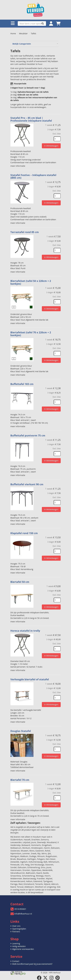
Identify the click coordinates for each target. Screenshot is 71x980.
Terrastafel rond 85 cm (25, 232)
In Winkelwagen (51, 146)
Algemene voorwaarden (23, 949)
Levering (16, 943)
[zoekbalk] (32, 24)
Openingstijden (19, 929)
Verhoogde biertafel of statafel (30, 679)
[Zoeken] (43, 24)
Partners (16, 932)
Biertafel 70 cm (20, 780)
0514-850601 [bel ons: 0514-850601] (20, 909)
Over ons (16, 926)
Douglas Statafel (21, 731)
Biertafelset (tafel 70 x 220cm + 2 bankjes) (31, 334)
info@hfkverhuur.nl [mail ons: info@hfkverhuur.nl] (23, 914)
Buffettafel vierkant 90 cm (27, 484)
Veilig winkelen (19, 946)
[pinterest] (58, 978)
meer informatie (18, 166)
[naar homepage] (36, 10)
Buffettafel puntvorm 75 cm (28, 435)
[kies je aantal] (57, 139)
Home (13, 33)
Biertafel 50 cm (20, 582)
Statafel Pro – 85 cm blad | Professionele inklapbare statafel (31, 119)
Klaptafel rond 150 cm (24, 533)
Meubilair (23, 33)
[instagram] (51, 978)
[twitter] (45, 978)
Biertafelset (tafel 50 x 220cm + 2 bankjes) (31, 282)
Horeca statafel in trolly (25, 631)
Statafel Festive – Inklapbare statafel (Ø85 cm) (33, 176)
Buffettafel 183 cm (22, 384)
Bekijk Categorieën (36, 44)
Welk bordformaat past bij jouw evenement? (32, 964)
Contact (16, 961)
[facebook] (39, 978)
